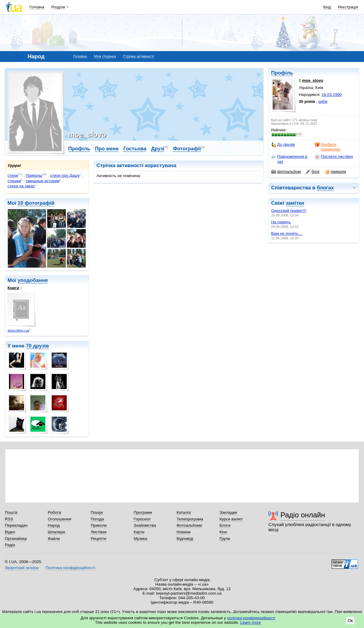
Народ (54, 525)
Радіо (10, 545)
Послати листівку (334, 157)
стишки (14, 181)
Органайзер (16, 539)
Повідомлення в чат (289, 159)
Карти (139, 532)
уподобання (33, 280)
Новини (184, 532)
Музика (140, 539)
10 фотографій (36, 203)
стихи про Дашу (65, 175)
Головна (37, 7)
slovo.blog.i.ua (18, 330)
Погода (97, 519)
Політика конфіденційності (70, 568)
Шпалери (56, 532)
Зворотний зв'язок (22, 568)
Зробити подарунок (327, 147)
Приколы (34, 175)
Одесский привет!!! (289, 211)
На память (281, 222)
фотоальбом (286, 172)
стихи (13, 175)
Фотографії (187, 149)
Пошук (97, 512)
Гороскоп (142, 519)
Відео (10, 532)
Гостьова (135, 149)
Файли (54, 539)
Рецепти (99, 539)
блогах (325, 188)
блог (312, 172)
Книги (13, 288)
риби (323, 101)
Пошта (11, 512)
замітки (295, 203)
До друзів (283, 145)
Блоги (225, 525)
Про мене (107, 149)
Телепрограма (190, 519)
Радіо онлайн (303, 515)
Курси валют (231, 519)
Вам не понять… (287, 233)
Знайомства (145, 525)
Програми (143, 512)
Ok (350, 621)
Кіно (223, 532)
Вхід (327, 7)
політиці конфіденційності (251, 618)
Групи (225, 539)
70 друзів (37, 346)
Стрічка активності (138, 57)
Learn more (251, 622)
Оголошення (60, 519)
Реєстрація (348, 7)
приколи (335, 172)
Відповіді (185, 539)
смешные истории (43, 181)
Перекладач (16, 525)
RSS (9, 519)
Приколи (99, 525)
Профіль (282, 73)
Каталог (184, 512)
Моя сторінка (105, 57)
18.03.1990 (332, 95)
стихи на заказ (21, 186)
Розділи (58, 7)
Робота (54, 512)
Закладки (228, 512)
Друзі (158, 149)
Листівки (99, 532)
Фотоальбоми (189, 525)
